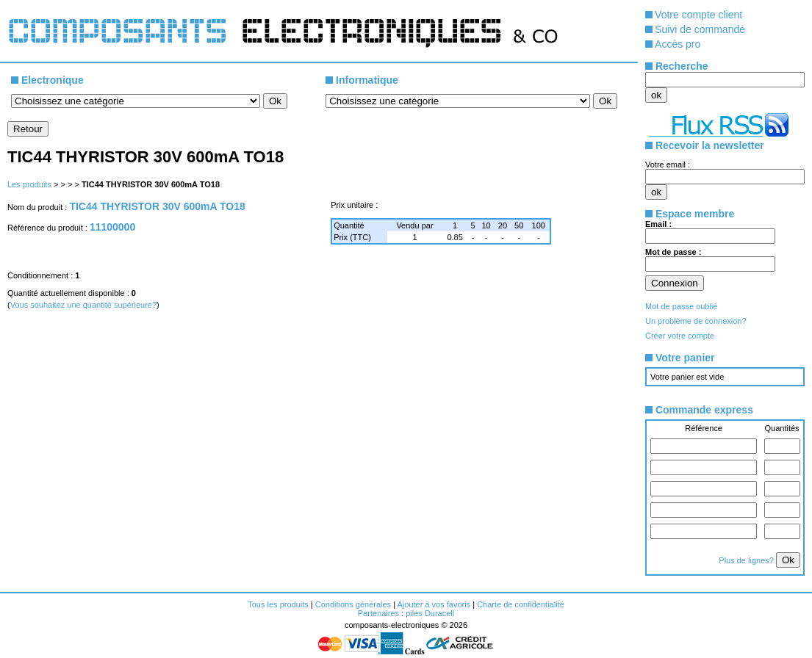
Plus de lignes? (747, 560)
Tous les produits (278, 604)
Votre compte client (698, 15)
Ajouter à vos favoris (434, 604)
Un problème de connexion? (696, 321)
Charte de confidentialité (521, 604)
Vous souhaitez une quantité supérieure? (83, 305)
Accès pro (678, 44)
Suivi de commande (700, 29)
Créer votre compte (680, 336)
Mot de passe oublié (681, 306)
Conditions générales (353, 604)
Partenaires (378, 613)
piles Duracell (430, 613)
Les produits (29, 184)
